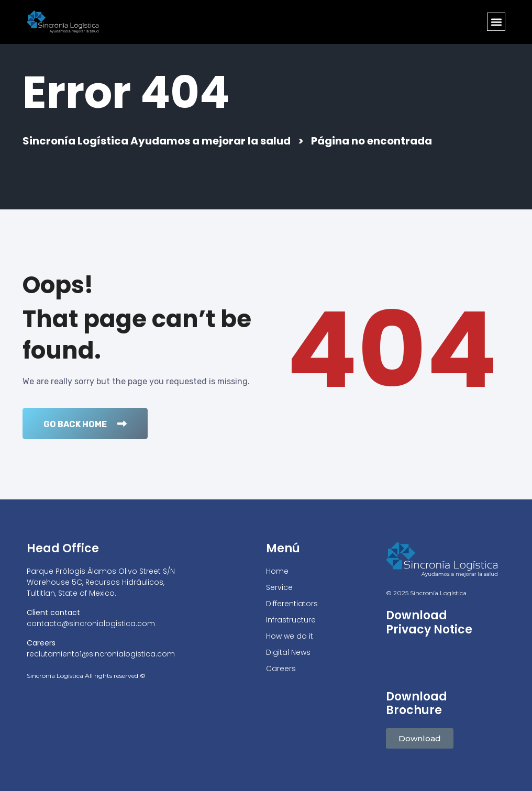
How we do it (290, 636)
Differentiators (292, 604)
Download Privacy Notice (429, 623)
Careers (281, 669)
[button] (496, 22)
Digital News (288, 652)
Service (279, 587)
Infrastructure (291, 620)
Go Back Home (85, 424)
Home (277, 571)
